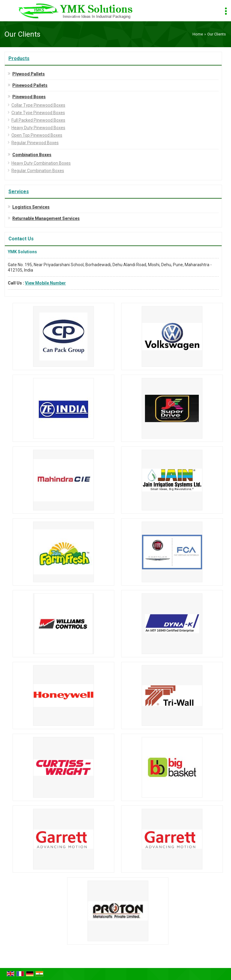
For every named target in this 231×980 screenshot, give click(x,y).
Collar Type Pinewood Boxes (38, 105)
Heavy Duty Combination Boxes (41, 163)
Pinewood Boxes (29, 97)
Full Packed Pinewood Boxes (38, 120)
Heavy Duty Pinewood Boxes (38, 128)
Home (198, 34)
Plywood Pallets (29, 74)
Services (19, 192)
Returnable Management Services (46, 218)
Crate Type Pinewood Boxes (38, 113)
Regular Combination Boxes (38, 171)
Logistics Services (31, 207)
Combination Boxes (32, 155)
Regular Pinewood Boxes (35, 143)
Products (19, 58)
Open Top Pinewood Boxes (37, 135)
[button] (45, 283)
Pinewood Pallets (30, 85)
